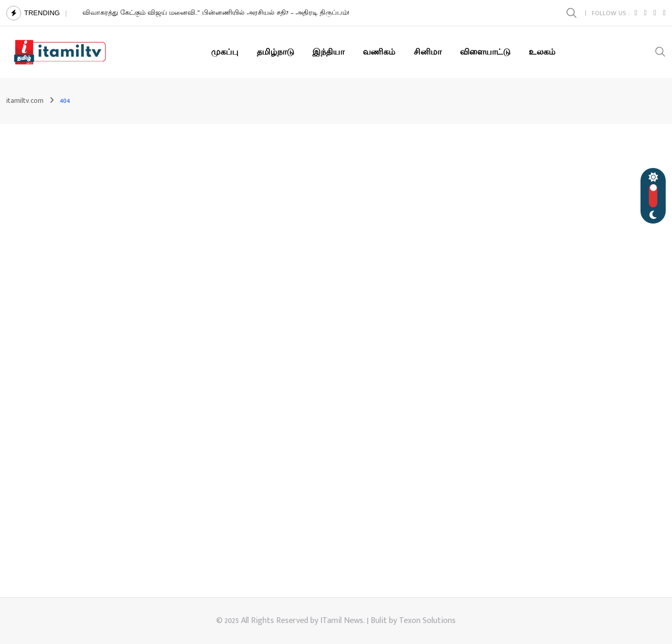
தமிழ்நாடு (275, 52)
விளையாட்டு (485, 52)
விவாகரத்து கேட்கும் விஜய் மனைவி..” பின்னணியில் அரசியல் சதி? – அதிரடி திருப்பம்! (216, 13)
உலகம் (542, 52)
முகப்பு (225, 52)
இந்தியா (328, 52)
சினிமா (428, 52)
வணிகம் (379, 52)
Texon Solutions (427, 621)
